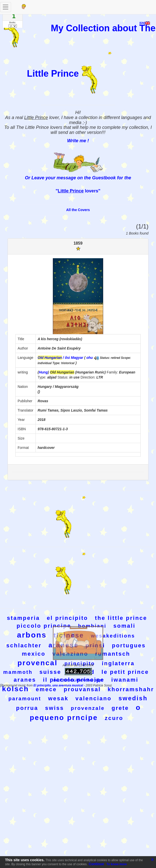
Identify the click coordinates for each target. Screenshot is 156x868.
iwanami (125, 680)
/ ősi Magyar (61, 358)
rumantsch (113, 654)
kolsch (15, 689)
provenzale (88, 708)
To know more (116, 864)
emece (46, 689)
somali (125, 626)
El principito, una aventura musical (59, 685)
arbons (32, 635)
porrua (27, 708)
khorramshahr (131, 689)
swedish (133, 698)
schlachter (24, 645)
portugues (129, 645)
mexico (34, 654)
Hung (43, 372)
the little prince (121, 618)
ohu (90, 358)
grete (120, 708)
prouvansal (82, 689)
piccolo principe (44, 626)
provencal (37, 663)
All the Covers (78, 210)
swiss (54, 708)
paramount (25, 699)
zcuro (114, 718)
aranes (25, 680)
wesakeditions (113, 636)
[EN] (145, 23)
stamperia (24, 618)
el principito (67, 618)
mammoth (18, 672)
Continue (96, 864)
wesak (58, 698)
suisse (50, 672)
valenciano (94, 698)
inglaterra (118, 663)
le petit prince (125, 672)
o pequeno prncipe (85, 713)
